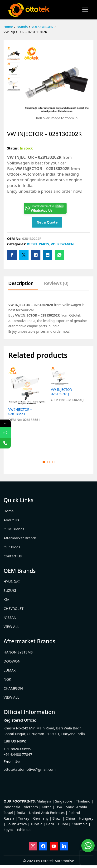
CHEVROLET (14, 608)
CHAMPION (13, 688)
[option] (27, 410)
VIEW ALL (11, 626)
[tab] (23, 286)
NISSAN (10, 617)
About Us (11, 520)
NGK (7, 679)
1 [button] (44, 462)
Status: (13, 148)
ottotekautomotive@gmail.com (30, 769)
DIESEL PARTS (38, 244)
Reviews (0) (56, 283)
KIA (6, 599)
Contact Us (13, 556)
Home (9, 511)
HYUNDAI (12, 581)
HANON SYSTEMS (18, 652)
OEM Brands (14, 529)
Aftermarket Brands (20, 538)
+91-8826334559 (17, 749)
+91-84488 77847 (18, 754)
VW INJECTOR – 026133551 (20, 412)
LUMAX (10, 670)
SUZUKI (10, 590)
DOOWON (12, 661)
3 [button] (53, 462)
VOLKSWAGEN (62, 244)
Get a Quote (47, 222)
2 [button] (48, 462)
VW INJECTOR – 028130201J (63, 412)
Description (21, 283)
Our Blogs (12, 547)
